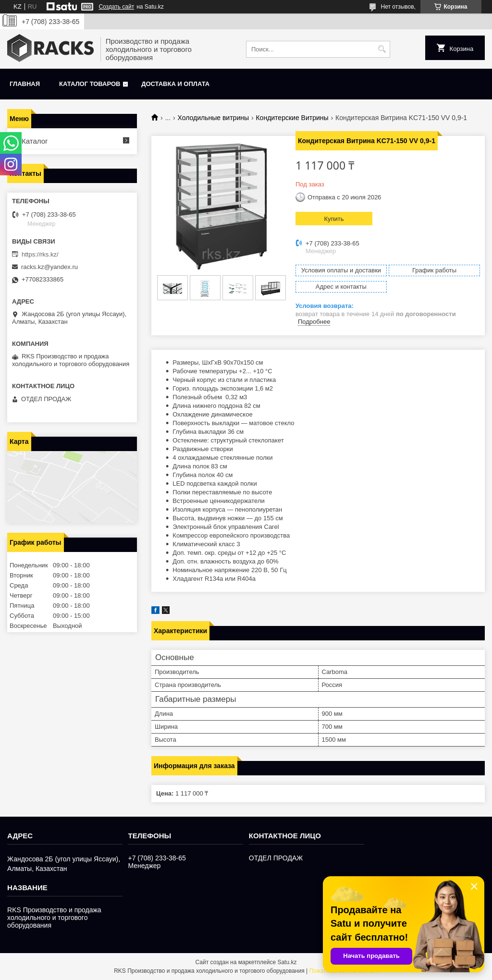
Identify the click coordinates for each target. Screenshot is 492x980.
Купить (334, 219)
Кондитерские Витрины (292, 118)
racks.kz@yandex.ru (49, 267)
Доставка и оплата (175, 84)
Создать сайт (116, 7)
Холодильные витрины (213, 118)
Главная (25, 84)
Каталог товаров (90, 84)
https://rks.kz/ (40, 254)
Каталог (35, 141)
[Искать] (382, 49)
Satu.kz (287, 962)
